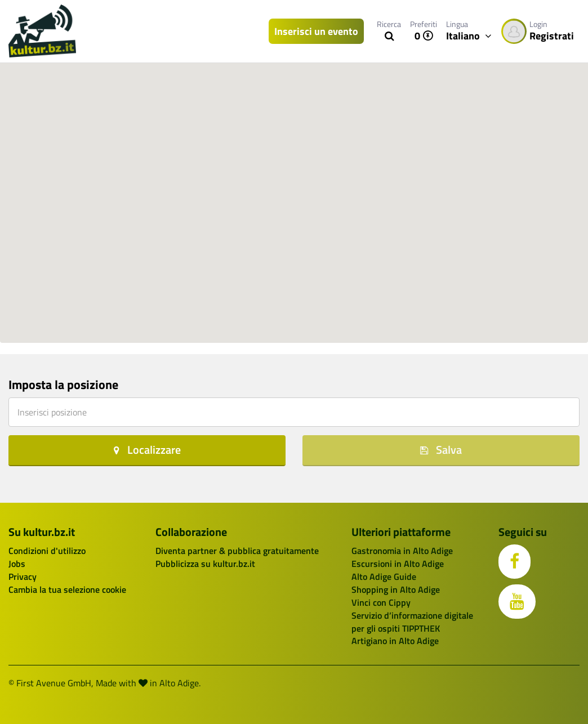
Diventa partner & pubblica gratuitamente (237, 551)
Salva (441, 450)
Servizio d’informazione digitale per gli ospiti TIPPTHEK (412, 622)
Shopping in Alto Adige (396, 589)
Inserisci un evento (316, 31)
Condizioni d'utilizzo (47, 551)
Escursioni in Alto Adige (398, 564)
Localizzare (147, 450)
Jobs (17, 564)
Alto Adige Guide (384, 576)
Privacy (23, 576)
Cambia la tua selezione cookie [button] (67, 589)
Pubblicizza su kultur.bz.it (205, 564)
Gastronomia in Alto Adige (402, 551)
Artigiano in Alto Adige (395, 641)
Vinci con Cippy (381, 602)
